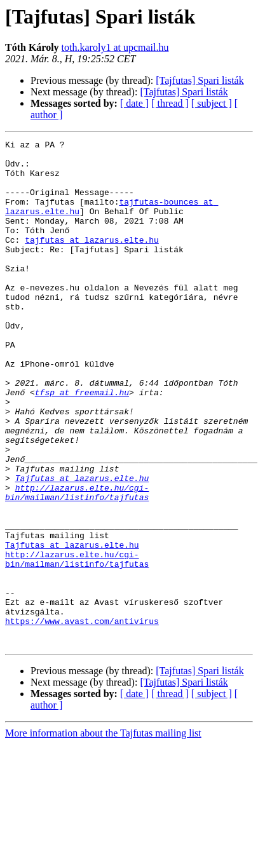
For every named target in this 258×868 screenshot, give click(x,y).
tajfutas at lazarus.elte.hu (92, 261)
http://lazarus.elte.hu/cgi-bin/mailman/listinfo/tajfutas (77, 564)
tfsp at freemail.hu (82, 444)
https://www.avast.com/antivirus (82, 718)
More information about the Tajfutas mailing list (103, 834)
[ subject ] (212, 103)
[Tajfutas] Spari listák (200, 80)
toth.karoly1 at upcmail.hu (115, 47)
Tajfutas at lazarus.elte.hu (82, 546)
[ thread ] (170, 103)
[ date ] (134, 103)
